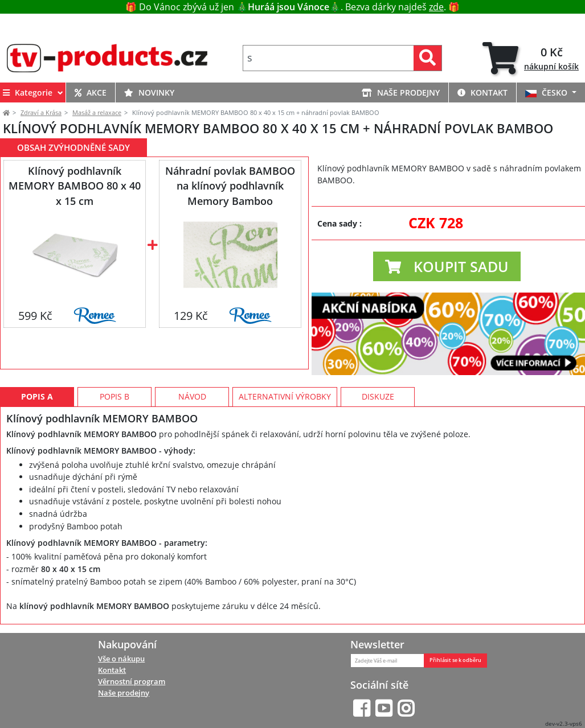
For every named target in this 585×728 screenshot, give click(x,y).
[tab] (531, 58)
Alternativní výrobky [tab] (285, 396)
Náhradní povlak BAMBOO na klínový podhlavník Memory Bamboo (230, 186)
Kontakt (112, 670)
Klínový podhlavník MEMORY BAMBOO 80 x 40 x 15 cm (75, 186)
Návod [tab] (192, 396)
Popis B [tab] (114, 396)
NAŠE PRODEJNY (401, 92)
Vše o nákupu (121, 659)
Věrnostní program (132, 681)
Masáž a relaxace (97, 112)
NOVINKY (149, 92)
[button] (447, 266)
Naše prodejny (124, 693)
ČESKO (547, 92)
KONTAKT (482, 92)
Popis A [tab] (37, 396)
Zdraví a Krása (41, 112)
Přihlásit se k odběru (455, 660)
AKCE (91, 92)
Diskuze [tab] (378, 396)
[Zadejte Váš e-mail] (387, 661)
